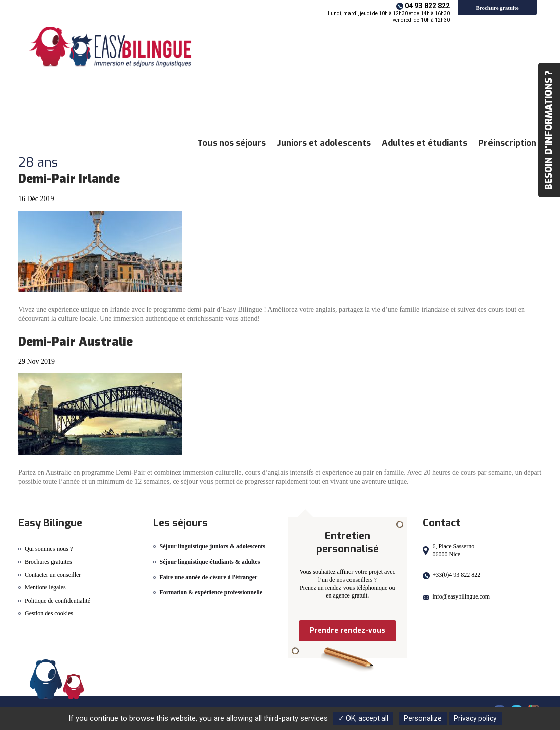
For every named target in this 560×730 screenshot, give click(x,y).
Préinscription (507, 143)
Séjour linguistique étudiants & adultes (210, 562)
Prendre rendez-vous (347, 631)
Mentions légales (45, 587)
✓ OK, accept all (363, 718)
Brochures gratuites (48, 562)
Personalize (423, 718)
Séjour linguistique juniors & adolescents (213, 546)
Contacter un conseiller (53, 575)
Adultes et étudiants (425, 143)
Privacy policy (475, 718)
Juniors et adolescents (324, 143)
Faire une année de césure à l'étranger (209, 577)
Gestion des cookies (49, 613)
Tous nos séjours (232, 143)
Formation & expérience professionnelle (211, 592)
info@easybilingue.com (462, 596)
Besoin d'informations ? (549, 130)
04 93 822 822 (427, 6)
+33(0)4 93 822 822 (457, 575)
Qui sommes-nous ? (49, 549)
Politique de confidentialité (57, 601)
